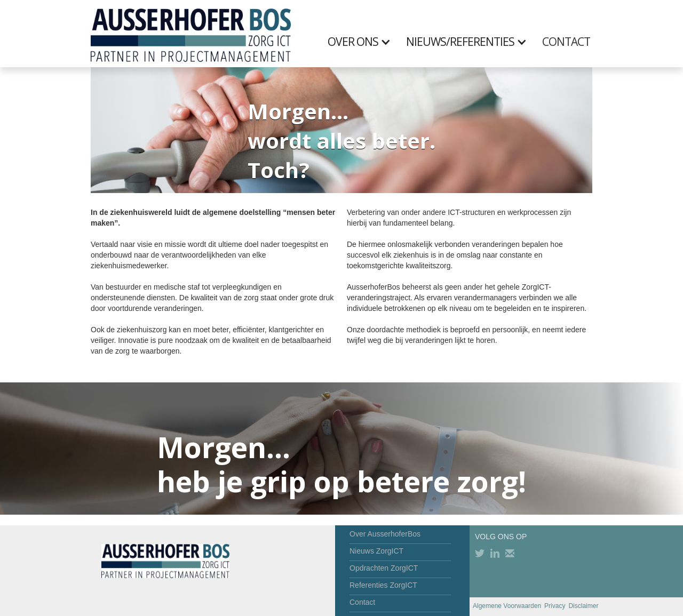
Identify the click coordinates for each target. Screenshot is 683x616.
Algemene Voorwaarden (507, 606)
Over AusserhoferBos (385, 534)
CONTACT (566, 42)
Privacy (555, 606)
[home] (191, 34)
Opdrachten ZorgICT (384, 568)
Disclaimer (583, 606)
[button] (365, 42)
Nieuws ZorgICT (376, 551)
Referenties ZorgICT (383, 585)
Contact (362, 602)
